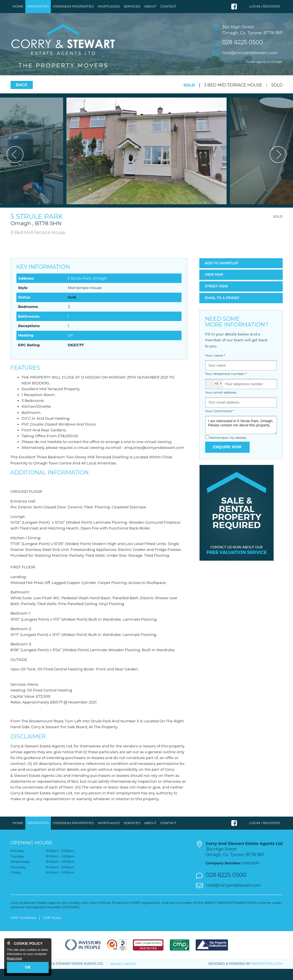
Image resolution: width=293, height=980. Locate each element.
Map (214, 286)
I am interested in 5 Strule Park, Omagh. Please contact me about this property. (241, 436)
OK (28, 967)
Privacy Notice (123, 975)
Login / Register (264, 6)
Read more (14, 958)
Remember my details (228, 449)
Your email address (221, 404)
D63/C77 (76, 356)
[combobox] (214, 395)
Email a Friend (222, 309)
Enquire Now (227, 458)
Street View (217, 297)
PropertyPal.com (267, 975)
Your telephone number (226, 385)
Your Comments (220, 422)
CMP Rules (52, 928)
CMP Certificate (23, 928)
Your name (215, 366)
